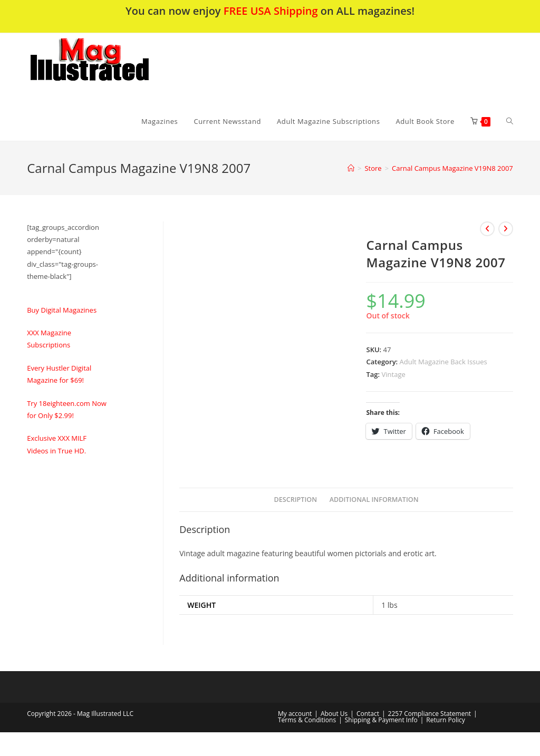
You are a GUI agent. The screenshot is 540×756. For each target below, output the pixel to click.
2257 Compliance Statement (430, 714)
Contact (368, 714)
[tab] (296, 500)
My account (295, 714)
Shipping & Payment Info (381, 720)
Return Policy (445, 720)
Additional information (374, 500)
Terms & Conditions (307, 720)
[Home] (351, 168)
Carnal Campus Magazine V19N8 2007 (452, 168)
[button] (117, 67)
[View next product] (506, 229)
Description (296, 500)
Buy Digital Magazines (62, 310)
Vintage (394, 374)
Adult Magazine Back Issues (443, 362)
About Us (334, 714)
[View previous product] (487, 229)
